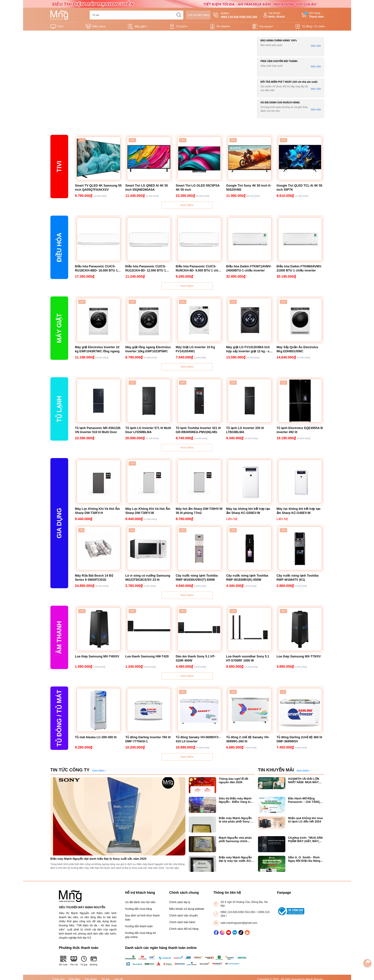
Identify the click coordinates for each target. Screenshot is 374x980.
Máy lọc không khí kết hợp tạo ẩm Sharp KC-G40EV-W (299, 511)
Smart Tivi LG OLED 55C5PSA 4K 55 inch (198, 188)
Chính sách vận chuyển (183, 916)
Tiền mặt (74, 961)
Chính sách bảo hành (182, 922)
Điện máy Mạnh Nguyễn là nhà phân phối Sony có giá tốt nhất (236, 820)
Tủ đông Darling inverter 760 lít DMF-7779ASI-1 (148, 739)
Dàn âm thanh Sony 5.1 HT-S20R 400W (196, 658)
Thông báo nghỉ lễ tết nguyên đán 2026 (234, 781)
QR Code (63, 961)
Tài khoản (274, 15)
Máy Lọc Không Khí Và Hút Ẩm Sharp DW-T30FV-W (148, 511)
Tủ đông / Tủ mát (312, 26)
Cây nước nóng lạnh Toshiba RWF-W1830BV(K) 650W (247, 578)
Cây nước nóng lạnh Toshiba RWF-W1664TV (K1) (298, 578)
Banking (94, 961)
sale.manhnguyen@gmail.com (239, 923)
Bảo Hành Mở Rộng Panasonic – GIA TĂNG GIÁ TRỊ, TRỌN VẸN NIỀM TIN (305, 800)
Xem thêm (187, 205)
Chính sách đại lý (180, 902)
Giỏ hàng (312, 15)
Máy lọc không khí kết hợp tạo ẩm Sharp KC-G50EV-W (248, 511)
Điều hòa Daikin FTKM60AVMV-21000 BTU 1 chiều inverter (299, 268)
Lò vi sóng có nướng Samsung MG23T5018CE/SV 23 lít (148, 578)
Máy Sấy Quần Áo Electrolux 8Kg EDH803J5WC (297, 349)
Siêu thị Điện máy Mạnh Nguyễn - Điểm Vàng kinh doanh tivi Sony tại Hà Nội (236, 800)
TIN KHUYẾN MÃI (276, 770)
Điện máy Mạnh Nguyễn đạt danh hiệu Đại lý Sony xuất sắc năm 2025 (98, 859)
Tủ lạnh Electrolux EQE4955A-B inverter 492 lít (300, 430)
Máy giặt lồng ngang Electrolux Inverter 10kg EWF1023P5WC (148, 349)
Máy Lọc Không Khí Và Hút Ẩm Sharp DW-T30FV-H (97, 511)
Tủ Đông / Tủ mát (59, 718)
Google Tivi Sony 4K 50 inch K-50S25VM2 (249, 188)
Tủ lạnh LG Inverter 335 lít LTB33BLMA (245, 430)
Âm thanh (222, 26)
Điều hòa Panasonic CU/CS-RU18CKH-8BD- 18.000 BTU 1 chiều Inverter (96, 269)
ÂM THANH (59, 637)
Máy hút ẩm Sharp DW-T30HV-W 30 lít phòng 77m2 (199, 511)
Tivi (59, 26)
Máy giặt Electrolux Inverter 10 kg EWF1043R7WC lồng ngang (97, 349)
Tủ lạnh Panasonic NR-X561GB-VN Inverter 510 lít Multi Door (98, 430)
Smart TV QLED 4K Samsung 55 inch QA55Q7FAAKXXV (98, 188)
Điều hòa (98, 26)
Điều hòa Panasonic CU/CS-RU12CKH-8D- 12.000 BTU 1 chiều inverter (146, 269)
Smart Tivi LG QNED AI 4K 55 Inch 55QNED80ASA (147, 188)
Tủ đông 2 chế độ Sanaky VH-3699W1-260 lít (248, 739)
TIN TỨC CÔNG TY (70, 770)
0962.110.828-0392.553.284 (238, 912)
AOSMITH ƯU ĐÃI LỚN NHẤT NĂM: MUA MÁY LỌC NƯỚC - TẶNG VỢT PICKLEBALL (304, 781)
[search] (179, 15)
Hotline (235, 15)
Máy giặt (140, 26)
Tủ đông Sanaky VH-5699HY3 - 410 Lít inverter (198, 739)
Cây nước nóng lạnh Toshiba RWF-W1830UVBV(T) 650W (197, 578)
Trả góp (84, 961)
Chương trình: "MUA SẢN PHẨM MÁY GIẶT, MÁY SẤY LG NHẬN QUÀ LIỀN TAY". (305, 840)
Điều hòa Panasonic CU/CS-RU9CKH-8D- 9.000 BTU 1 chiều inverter (199, 269)
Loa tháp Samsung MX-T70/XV (299, 656)
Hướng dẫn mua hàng (138, 909)
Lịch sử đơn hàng (198, 15)
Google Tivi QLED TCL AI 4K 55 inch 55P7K (300, 188)
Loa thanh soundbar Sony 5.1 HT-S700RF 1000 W (248, 658)
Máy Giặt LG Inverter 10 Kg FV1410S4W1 (195, 349)
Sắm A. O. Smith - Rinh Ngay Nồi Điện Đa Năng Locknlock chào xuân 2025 (304, 859)
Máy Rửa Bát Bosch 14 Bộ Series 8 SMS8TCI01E (94, 578)
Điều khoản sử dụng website (187, 909)
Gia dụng (265, 26)
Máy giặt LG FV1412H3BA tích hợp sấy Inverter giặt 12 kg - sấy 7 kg (250, 349)
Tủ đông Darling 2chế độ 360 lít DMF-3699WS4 (299, 739)
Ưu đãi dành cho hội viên (140, 902)
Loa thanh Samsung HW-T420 (147, 656)
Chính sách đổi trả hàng (184, 929)
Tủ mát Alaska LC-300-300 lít (96, 737)
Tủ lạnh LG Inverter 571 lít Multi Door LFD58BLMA (148, 430)
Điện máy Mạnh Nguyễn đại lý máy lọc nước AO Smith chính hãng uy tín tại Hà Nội (235, 859)
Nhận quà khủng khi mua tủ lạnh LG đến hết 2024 (305, 820)
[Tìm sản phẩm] (137, 15)
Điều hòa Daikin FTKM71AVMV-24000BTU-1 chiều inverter (249, 268)
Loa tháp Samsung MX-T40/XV (97, 656)
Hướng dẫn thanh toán (139, 926)
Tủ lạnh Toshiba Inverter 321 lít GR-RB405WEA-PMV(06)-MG (198, 430)
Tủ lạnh (181, 26)
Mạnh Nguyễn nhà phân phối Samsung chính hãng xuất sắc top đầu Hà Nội (237, 840)
